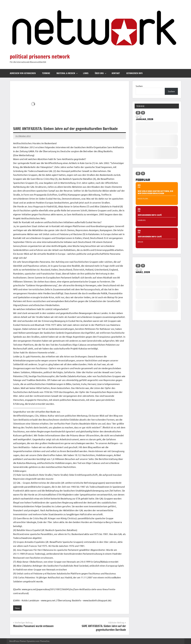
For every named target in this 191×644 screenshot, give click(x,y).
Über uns (101, 73)
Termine (46, 73)
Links (86, 73)
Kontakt (116, 73)
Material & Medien (67, 73)
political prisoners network (40, 56)
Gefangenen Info (134, 73)
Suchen (139, 86)
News (17, 608)
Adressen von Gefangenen (23, 73)
